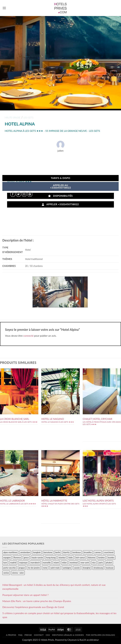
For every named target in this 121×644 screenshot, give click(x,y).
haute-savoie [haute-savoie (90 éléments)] (37, 558)
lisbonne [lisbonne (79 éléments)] (92, 558)
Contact (39, 635)
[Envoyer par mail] (24, 194)
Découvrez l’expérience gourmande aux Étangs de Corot (33, 607)
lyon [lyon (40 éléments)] (5, 563)
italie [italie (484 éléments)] (71, 558)
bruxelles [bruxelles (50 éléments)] (88, 552)
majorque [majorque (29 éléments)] (23, 563)
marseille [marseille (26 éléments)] (47, 563)
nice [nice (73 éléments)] (94, 563)
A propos (11, 635)
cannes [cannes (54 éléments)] (98, 552)
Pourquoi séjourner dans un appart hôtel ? (25, 595)
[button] (4, 8)
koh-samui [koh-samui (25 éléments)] (80, 558)
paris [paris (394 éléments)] (101, 563)
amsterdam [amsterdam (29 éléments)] (25, 552)
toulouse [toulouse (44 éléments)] (110, 568)
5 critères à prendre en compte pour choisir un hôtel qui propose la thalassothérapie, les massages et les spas (59, 615)
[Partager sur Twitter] (19, 194)
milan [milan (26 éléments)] (64, 563)
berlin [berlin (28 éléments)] (58, 552)
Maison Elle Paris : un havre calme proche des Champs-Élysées (37, 601)
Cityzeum (72, 640)
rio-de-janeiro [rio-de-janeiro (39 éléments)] (34, 568)
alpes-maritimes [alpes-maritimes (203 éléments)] (10, 552)
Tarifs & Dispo (60, 178)
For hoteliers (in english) (101, 635)
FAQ (20, 635)
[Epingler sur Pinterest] (30, 194)
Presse (28, 635)
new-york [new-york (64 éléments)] (85, 563)
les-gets (28, 118)
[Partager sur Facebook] (13, 194)
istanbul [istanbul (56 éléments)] (62, 558)
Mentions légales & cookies (68, 635)
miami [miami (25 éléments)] (56, 563)
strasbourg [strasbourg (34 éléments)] (98, 568)
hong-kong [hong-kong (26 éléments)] (51, 558)
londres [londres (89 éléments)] (102, 558)
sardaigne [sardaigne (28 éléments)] (67, 568)
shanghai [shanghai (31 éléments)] (87, 568)
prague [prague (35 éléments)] (22, 568)
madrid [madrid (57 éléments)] (13, 563)
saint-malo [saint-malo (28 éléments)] (55, 568)
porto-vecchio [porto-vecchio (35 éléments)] (9, 568)
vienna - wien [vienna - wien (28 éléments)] (18, 573)
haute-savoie (13, 118)
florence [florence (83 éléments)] (17, 558)
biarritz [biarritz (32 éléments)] (66, 552)
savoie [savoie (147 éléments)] (77, 568)
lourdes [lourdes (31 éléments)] (111, 558)
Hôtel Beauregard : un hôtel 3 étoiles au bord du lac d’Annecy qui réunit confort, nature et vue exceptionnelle (54, 587)
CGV (48, 635)
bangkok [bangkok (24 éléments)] (37, 552)
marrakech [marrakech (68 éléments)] (35, 563)
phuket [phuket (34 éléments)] (109, 563)
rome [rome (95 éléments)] (45, 568)
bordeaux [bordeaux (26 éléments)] (77, 552)
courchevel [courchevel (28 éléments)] (109, 552)
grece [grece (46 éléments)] (26, 558)
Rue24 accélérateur (89, 640)
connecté (28, 336)
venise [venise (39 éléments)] (6, 573)
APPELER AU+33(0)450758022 (61, 186)
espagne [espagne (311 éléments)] (7, 558)
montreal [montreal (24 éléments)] (74, 563)
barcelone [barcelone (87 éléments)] (48, 552)
